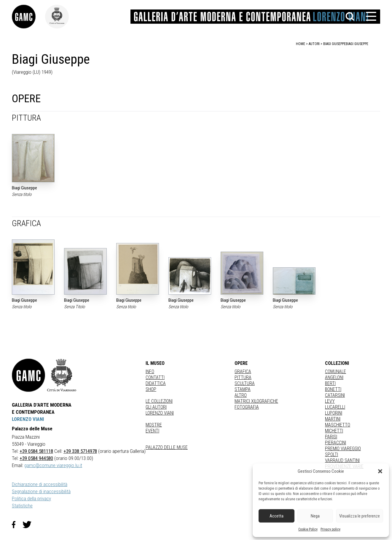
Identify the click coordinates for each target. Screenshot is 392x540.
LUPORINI (334, 413)
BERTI (330, 383)
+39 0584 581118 (36, 451)
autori (314, 44)
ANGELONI (334, 377)
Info (150, 372)
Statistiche (22, 506)
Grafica (243, 372)
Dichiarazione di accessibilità (40, 484)
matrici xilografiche (256, 401)
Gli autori (156, 407)
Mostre (154, 425)
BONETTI (333, 389)
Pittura (243, 377)
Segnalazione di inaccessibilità (41, 491)
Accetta (277, 516)
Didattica (156, 383)
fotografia (247, 407)
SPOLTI (332, 454)
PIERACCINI (336, 443)
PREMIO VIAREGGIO (343, 449)
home (301, 44)
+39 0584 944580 (36, 458)
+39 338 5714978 (80, 451)
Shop (151, 389)
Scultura (245, 383)
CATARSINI (335, 395)
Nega (315, 516)
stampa (243, 389)
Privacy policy (330, 529)
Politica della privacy (31, 499)
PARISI (331, 437)
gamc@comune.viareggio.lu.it (53, 465)
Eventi (152, 431)
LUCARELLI (335, 407)
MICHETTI (334, 431)
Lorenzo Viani (160, 413)
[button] (380, 471)
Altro (241, 395)
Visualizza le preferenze (360, 516)
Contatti (155, 377)
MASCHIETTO (338, 425)
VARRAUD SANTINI (342, 460)
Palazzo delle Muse (167, 447)
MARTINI (333, 419)
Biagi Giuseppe (357, 44)
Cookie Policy (308, 529)
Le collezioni (159, 401)
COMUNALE (336, 372)
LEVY (330, 401)
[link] (28, 17)
